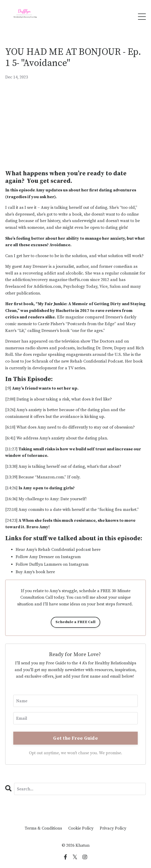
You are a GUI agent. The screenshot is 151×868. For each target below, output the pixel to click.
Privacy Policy (113, 828)
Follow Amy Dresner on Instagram (48, 557)
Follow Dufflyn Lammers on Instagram (52, 564)
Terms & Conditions (43, 828)
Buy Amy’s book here (36, 572)
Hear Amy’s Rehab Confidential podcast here (58, 550)
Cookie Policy (81, 828)
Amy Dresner (35, 266)
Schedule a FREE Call (75, 622)
